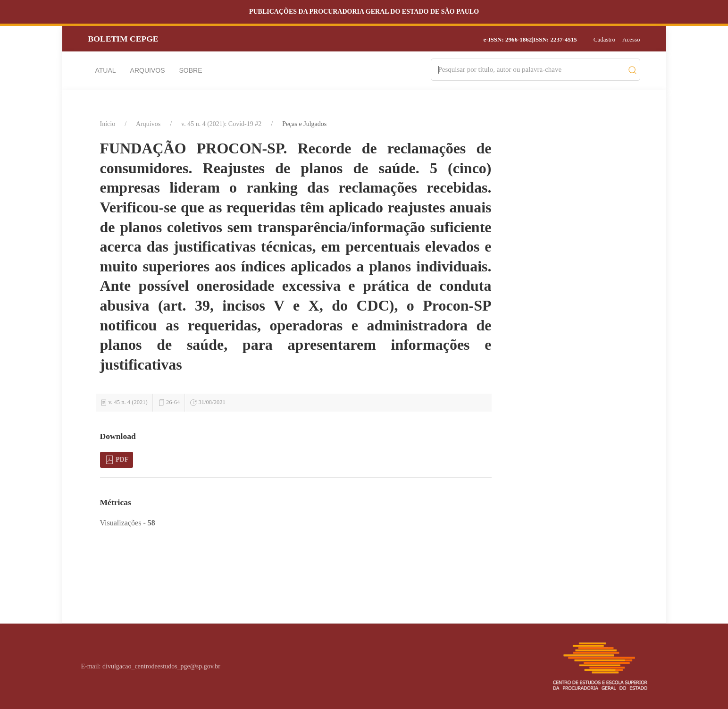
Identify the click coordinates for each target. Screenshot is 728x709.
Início (108, 124)
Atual (106, 70)
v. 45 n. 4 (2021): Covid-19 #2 (221, 124)
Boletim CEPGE (123, 39)
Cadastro (604, 39)
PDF (117, 460)
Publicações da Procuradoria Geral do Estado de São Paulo (364, 12)
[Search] (531, 70)
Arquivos (148, 70)
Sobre (191, 70)
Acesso (631, 39)
